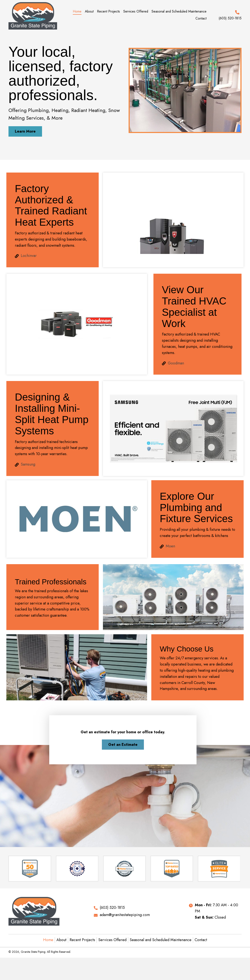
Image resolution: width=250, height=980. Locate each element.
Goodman (176, 363)
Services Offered (112, 940)
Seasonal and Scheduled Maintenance (161, 940)
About (61, 940)
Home (48, 940)
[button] (25, 131)
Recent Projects (82, 940)
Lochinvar (29, 256)
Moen (170, 546)
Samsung (28, 464)
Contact (201, 940)
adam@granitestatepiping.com (125, 915)
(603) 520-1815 (230, 18)
